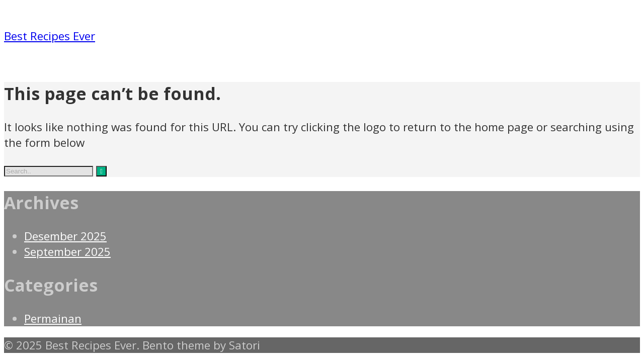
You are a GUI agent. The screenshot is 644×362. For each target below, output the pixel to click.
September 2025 (67, 252)
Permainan (53, 319)
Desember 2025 (65, 236)
